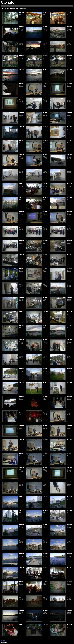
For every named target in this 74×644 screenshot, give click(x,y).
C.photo (3, 6)
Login (71, 6)
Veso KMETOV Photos (11, 6)
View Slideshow (4, 641)
